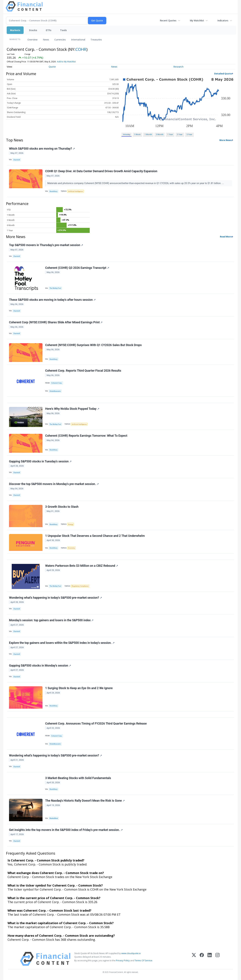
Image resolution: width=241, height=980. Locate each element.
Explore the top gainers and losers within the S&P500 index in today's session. (62, 643)
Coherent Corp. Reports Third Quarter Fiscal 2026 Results (83, 371)
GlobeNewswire (55, 391)
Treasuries (96, 40)
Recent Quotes (168, 20)
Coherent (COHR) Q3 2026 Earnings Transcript (77, 268)
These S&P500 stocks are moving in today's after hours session (52, 300)
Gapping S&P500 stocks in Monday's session (40, 666)
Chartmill (17, 160)
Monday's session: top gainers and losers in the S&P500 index (51, 620)
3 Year (180, 134)
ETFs (49, 30)
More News (226, 140)
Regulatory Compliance (80, 586)
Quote (52, 67)
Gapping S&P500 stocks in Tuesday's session (40, 461)
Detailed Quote (223, 74)
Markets (15, 30)
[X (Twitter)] (194, 959)
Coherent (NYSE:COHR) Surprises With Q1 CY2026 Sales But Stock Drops (93, 345)
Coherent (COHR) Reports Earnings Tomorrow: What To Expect (86, 436)
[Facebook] (202, 959)
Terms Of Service (144, 960)
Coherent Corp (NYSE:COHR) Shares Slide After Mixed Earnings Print (56, 322)
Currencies (60, 40)
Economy (71, 548)
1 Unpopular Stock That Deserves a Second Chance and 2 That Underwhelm (95, 536)
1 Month (148, 134)
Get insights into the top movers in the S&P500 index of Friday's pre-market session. (66, 830)
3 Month (160, 134)
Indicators (223, 20)
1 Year (170, 134)
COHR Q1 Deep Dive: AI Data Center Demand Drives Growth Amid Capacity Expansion (101, 171)
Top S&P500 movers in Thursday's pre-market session (46, 245)
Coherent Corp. (57, 383)
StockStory (53, 191)
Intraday (127, 134)
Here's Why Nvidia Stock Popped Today (72, 409)
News (46, 40)
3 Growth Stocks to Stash (62, 507)
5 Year (189, 134)
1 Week (137, 134)
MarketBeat (54, 818)
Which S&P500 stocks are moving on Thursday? (42, 149)
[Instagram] (217, 959)
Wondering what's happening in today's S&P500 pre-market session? (55, 598)
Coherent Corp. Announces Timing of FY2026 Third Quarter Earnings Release (96, 724)
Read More (226, 237)
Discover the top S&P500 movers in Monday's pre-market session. (54, 484)
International (78, 40)
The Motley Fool (55, 288)
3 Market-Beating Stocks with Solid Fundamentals (78, 778)
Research (178, 67)
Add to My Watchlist (66, 62)
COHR (81, 49)
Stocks (33, 30)
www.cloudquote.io (131, 953)
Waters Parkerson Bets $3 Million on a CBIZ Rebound (82, 566)
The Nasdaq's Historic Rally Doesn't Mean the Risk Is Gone (85, 801)
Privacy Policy (123, 960)
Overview (32, 40)
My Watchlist (197, 20)
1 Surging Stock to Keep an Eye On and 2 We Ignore (79, 688)
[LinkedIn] (210, 959)
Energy (71, 524)
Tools (63, 30)
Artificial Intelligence (75, 191)
